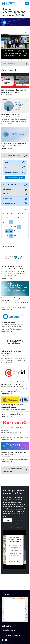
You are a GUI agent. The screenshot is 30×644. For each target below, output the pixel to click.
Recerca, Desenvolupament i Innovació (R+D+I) (14, 12)
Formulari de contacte (9, 630)
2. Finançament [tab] (18, 520)
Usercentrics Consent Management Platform (15, 561)
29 (11, 236)
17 (19, 227)
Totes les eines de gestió (15, 178)
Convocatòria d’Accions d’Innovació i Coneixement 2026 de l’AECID (13, 383)
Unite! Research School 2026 (10, 114)
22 (11, 231)
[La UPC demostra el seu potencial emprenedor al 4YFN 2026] (21, 60)
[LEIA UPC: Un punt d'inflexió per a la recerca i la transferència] (10, 60)
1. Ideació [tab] (8, 520)
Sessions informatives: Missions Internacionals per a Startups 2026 (12, 268)
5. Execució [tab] (8, 527)
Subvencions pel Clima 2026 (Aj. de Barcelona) (13, 429)
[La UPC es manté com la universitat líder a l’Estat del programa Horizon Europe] (20, 60)
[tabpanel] (15, 550)
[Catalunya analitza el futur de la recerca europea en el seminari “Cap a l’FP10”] (17, 60)
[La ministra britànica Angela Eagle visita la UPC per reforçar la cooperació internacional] (9, 60)
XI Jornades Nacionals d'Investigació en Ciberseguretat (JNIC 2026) (14, 91)
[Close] (27, 4)
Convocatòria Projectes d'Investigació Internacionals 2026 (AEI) (13, 406)
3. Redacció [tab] (8, 524)
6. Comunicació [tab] (19, 527)
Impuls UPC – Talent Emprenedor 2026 (14, 452)
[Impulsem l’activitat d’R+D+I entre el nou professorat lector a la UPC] (16, 60)
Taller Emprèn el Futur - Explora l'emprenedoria (11, 352)
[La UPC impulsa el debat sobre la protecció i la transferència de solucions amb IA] (11, 60)
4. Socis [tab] (17, 524)
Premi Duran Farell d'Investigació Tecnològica (12, 299)
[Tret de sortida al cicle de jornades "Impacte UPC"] (14, 60)
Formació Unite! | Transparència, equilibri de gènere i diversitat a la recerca (14, 145)
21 (7, 231)
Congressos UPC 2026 (8, 322)
